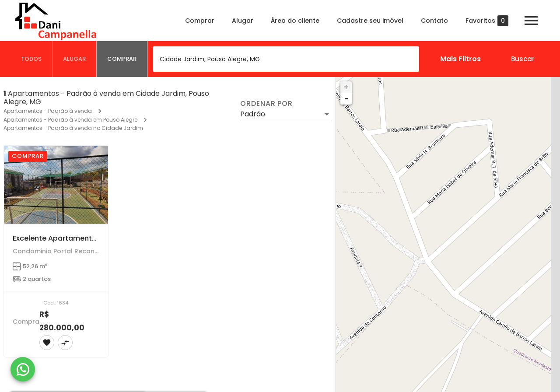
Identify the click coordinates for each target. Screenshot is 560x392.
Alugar (243, 21)
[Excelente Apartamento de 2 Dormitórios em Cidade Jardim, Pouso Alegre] (56, 185)
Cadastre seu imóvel (370, 21)
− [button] (346, 99)
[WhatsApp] (23, 369)
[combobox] (286, 59)
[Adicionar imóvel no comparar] (65, 343)
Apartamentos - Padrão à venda (48, 111)
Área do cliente (295, 21)
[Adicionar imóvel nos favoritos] (47, 343)
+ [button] (346, 87)
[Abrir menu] (531, 21)
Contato (434, 21)
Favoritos (487, 21)
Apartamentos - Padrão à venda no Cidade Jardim (73, 128)
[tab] (31, 59)
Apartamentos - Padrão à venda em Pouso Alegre (70, 120)
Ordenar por (266, 104)
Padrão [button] (253, 114)
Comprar (200, 21)
